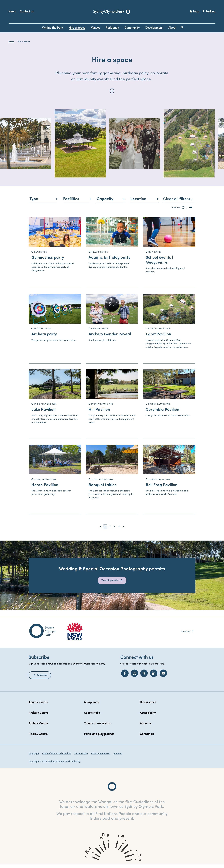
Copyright (34, 757)
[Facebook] (125, 677)
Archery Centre (38, 716)
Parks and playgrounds (99, 738)
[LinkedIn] (154, 677)
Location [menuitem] (138, 202)
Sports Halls (92, 716)
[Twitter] (144, 677)
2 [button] (110, 530)
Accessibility (148, 716)
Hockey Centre (38, 738)
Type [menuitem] (34, 202)
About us (146, 727)
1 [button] (105, 530)
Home (11, 42)
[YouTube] (163, 677)
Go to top (187, 635)
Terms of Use (81, 757)
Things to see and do (98, 727)
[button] (183, 211)
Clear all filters (178, 203)
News (12, 12)
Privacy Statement (101, 757)
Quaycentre (92, 706)
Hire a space (148, 706)
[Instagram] (134, 677)
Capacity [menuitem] (105, 202)
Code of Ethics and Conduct (57, 757)
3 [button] (114, 530)
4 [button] (119, 530)
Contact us (27, 12)
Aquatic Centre (38, 706)
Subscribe (42, 679)
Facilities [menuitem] (71, 202)
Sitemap (118, 757)
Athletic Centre (38, 727)
